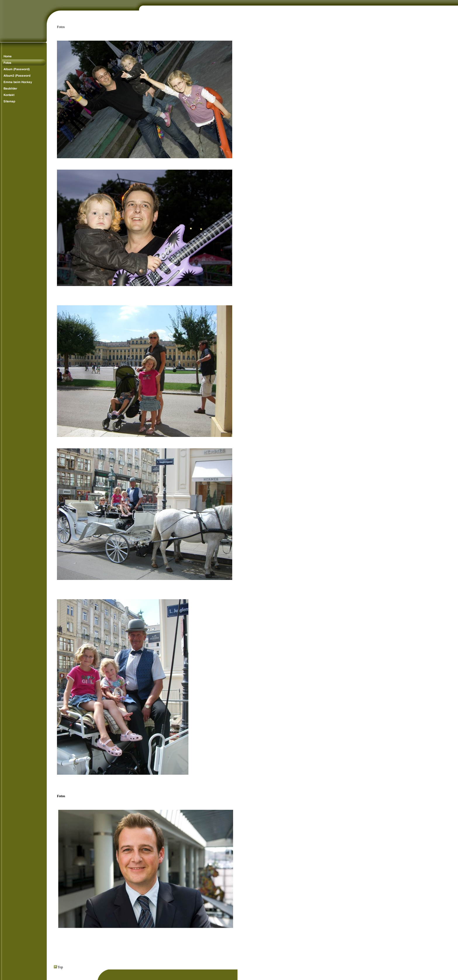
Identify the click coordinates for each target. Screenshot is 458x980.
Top (58, 967)
